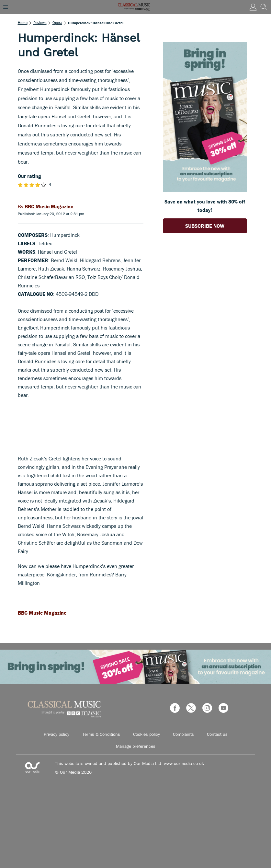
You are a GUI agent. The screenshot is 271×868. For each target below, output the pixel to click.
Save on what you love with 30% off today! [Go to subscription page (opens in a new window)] (205, 206)
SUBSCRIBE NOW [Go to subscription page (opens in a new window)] (205, 226)
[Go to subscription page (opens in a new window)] (205, 190)
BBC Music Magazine (42, 613)
